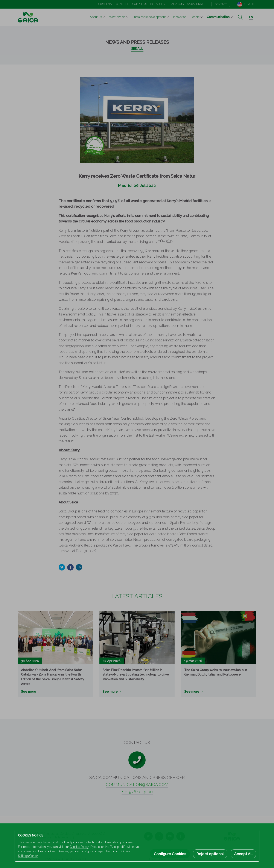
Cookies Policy (79, 847)
